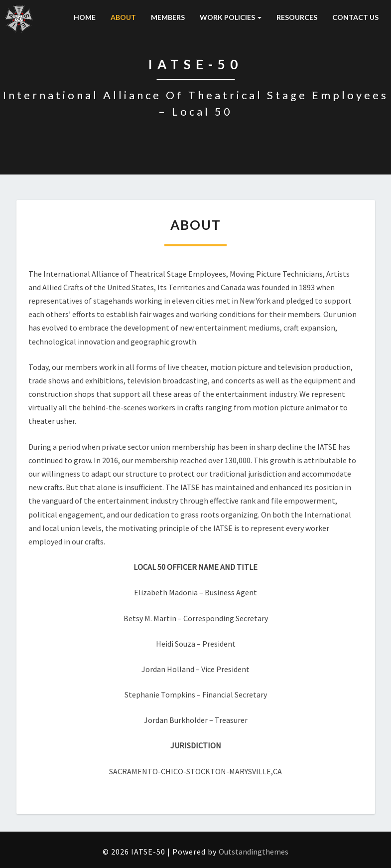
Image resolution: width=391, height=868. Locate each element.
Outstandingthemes (254, 852)
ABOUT (123, 17)
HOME (85, 17)
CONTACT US (355, 17)
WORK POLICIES (231, 17)
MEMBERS (168, 17)
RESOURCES (297, 17)
